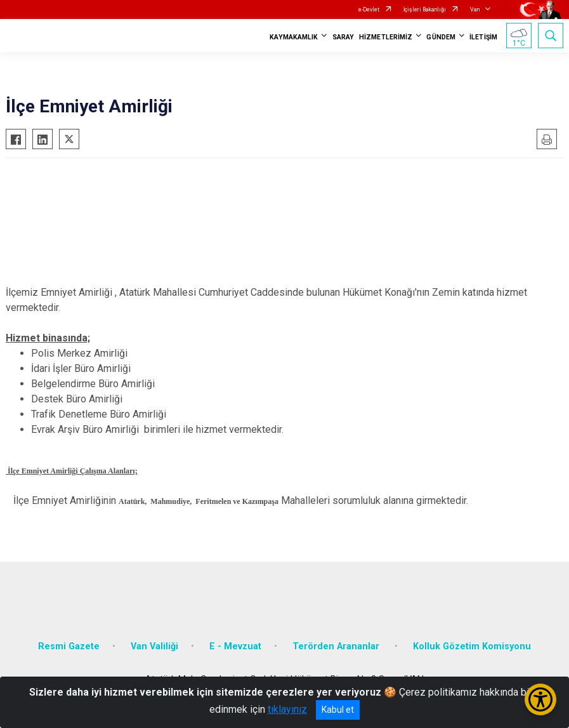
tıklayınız (287, 709)
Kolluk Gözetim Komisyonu (472, 646)
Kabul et (338, 710)
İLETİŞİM (483, 37)
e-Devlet (369, 10)
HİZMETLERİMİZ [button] (386, 37)
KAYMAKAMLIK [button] (294, 37)
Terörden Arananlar (337, 646)
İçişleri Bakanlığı (425, 10)
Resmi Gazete (69, 646)
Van (475, 10)
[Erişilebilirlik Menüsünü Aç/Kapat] (540, 699)
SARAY (343, 37)
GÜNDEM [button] (441, 37)
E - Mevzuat (235, 646)
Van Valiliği (154, 646)
